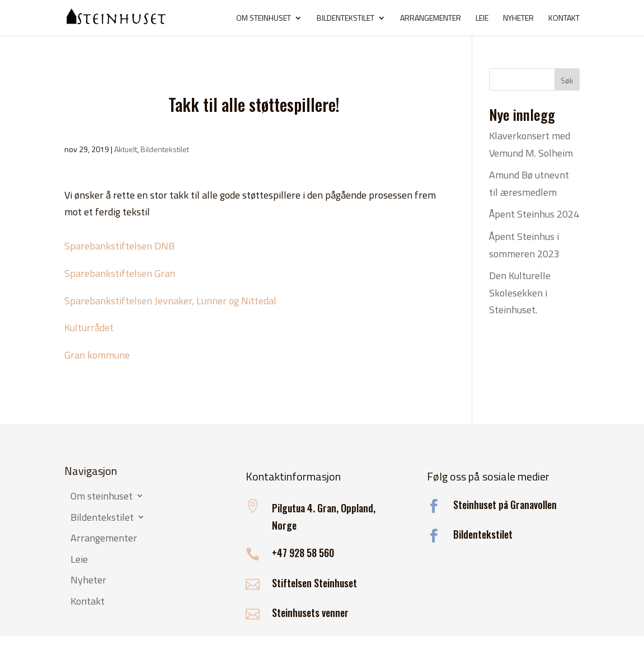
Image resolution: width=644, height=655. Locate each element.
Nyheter (518, 19)
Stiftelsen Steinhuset (314, 583)
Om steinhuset (264, 19)
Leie (482, 19)
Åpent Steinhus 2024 (534, 214)
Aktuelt (126, 149)
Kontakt (564, 19)
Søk (567, 80)
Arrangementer (431, 19)
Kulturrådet (89, 327)
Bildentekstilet (345, 19)
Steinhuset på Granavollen (505, 505)
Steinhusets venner (310, 612)
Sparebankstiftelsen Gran (120, 273)
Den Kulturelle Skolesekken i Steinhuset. (520, 293)
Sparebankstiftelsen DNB (119, 246)
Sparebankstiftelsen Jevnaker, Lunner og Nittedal (170, 301)
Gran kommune (97, 355)
